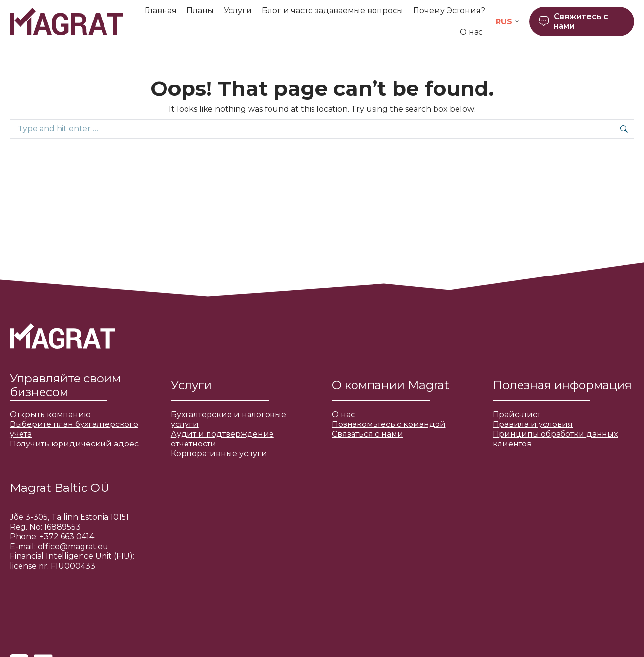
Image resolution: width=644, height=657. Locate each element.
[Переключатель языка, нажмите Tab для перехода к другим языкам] (507, 22)
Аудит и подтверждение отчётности (222, 439)
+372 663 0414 (67, 537)
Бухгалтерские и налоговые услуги (229, 419)
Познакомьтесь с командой (389, 424)
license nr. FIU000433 (52, 566)
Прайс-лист (517, 414)
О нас (343, 414)
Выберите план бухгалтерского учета (74, 429)
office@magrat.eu (73, 546)
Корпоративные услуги (219, 454)
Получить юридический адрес (74, 444)
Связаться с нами (368, 434)
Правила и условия (533, 424)
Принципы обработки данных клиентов (555, 439)
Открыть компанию (50, 414)
